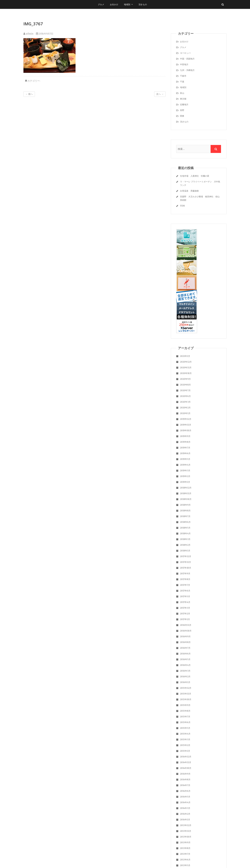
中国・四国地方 (187, 59)
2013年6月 (185, 860)
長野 (182, 110)
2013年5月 (185, 865)
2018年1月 (185, 551)
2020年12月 (186, 362)
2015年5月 (185, 728)
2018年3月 (185, 539)
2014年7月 (185, 785)
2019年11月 (186, 425)
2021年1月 (185, 356)
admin (28, 34)
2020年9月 (185, 379)
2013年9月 (185, 842)
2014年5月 (185, 797)
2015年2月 (185, 745)
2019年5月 (185, 459)
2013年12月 (186, 825)
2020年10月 (186, 373)
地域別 (127, 4)
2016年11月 (186, 625)
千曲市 (183, 76)
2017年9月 (185, 573)
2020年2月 (185, 408)
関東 (182, 116)
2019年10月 (186, 430)
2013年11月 (186, 831)
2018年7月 (185, 516)
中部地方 (184, 64)
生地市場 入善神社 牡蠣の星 (195, 176)
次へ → (160, 94)
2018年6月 (185, 522)
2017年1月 (185, 619)
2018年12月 (186, 488)
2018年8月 (185, 511)
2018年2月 (185, 545)
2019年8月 (185, 442)
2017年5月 (185, 596)
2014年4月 (185, 802)
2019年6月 (185, 453)
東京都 (183, 99)
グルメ (101, 4)
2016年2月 (185, 676)
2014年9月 (185, 774)
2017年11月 (186, 562)
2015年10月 (186, 699)
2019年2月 (185, 476)
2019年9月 (185, 436)
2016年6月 (185, 654)
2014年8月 (185, 779)
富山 (182, 93)
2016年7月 (185, 648)
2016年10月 (186, 631)
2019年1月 (185, 482)
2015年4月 (185, 734)
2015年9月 (185, 705)
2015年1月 (185, 751)
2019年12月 (186, 419)
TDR (182, 206)
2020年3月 (185, 402)
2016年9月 (185, 636)
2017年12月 (186, 556)
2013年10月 (186, 837)
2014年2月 (185, 814)
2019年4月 (185, 465)
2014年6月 (185, 791)
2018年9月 (185, 505)
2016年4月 (185, 665)
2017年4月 (185, 602)
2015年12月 (186, 688)
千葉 (182, 82)
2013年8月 (185, 848)
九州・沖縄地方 (187, 70)
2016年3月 (185, 671)
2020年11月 (186, 368)
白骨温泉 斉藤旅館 (189, 191)
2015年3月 (185, 739)
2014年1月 (185, 820)
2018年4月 (185, 533)
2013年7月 (185, 854)
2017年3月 (185, 608)
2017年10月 (186, 568)
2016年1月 (185, 682)
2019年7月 (185, 448)
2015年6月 (185, 722)
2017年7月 (185, 585)
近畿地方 (184, 104)
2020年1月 (185, 413)
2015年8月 (185, 711)
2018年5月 (185, 528)
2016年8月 (185, 642)
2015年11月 (186, 694)
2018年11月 (186, 493)
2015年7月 (185, 717)
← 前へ (29, 94)
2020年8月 (185, 385)
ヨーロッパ (185, 53)
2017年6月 (185, 591)
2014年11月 (186, 762)
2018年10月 (186, 499)
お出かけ (114, 4)
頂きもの (143, 4)
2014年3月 (185, 808)
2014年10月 (186, 768)
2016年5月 (185, 659)
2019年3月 (185, 470)
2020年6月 (185, 396)
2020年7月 (185, 390)
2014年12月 (186, 757)
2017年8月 (185, 579)
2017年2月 (185, 614)
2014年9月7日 (45, 34)
